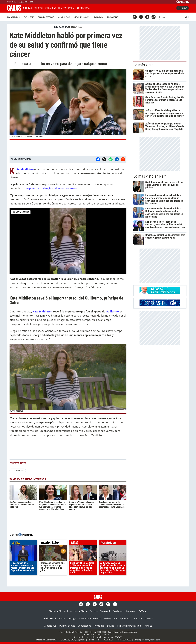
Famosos (38, 8)
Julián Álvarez (64, 17)
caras (83, 543)
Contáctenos (84, 626)
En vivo (183, 8)
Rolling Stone (111, 619)
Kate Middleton (25, 169)
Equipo (111, 626)
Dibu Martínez (113, 17)
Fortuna (94, 611)
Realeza (62, 8)
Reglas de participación (129, 626)
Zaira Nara (99, 17)
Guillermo (112, 311)
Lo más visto (143, 65)
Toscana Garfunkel (46, 17)
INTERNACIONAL (61, 27)
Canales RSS (50, 626)
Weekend (105, 611)
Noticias (27, 8)
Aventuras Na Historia (90, 619)
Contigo (72, 619)
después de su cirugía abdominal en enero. (52, 188)
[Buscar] (171, 17)
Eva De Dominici (14, 17)
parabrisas (113, 543)
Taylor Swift (29, 17)
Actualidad (50, 8)
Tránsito (148, 626)
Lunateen (131, 611)
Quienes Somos (67, 626)
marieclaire (53, 543)
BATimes (143, 611)
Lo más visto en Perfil (150, 176)
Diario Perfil (55, 611)
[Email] (123, 159)
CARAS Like (100, 8)
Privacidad (99, 626)
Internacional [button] (83, 8)
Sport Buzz (126, 619)
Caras (62, 619)
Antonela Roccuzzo (82, 17)
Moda (71, 8)
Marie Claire (81, 611)
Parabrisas (118, 611)
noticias (23, 543)
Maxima (149, 619)
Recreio (138, 619)
